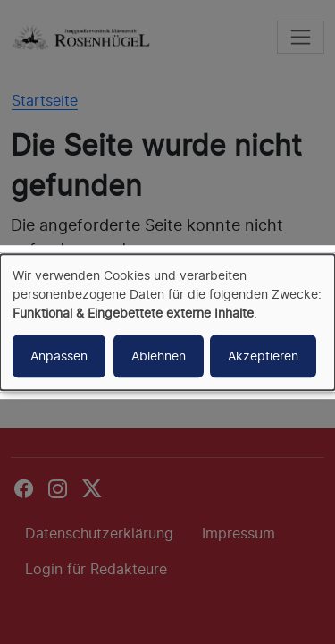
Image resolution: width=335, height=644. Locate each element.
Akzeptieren (263, 356)
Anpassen (59, 356)
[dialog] (167, 322)
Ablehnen (159, 356)
